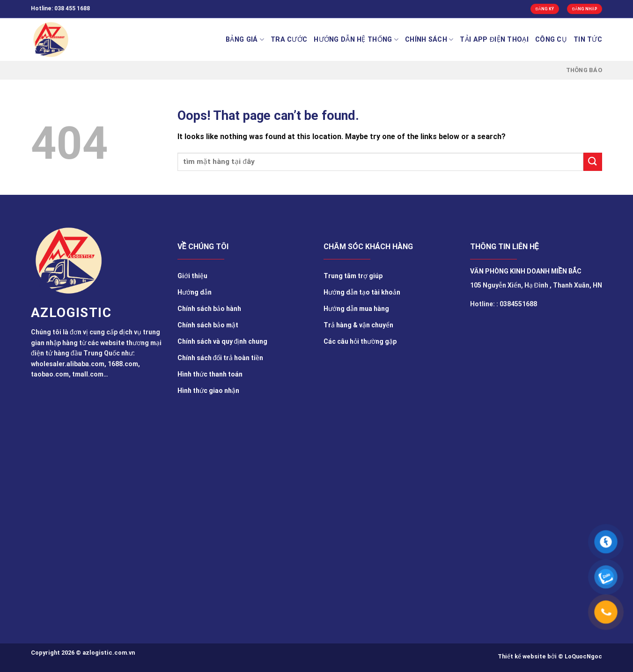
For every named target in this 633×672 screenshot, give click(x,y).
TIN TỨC (588, 40)
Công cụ (551, 40)
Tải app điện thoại (494, 40)
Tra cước (289, 40)
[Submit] (593, 162)
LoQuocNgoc (583, 656)
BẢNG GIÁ (245, 40)
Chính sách (429, 40)
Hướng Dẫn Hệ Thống (356, 40)
